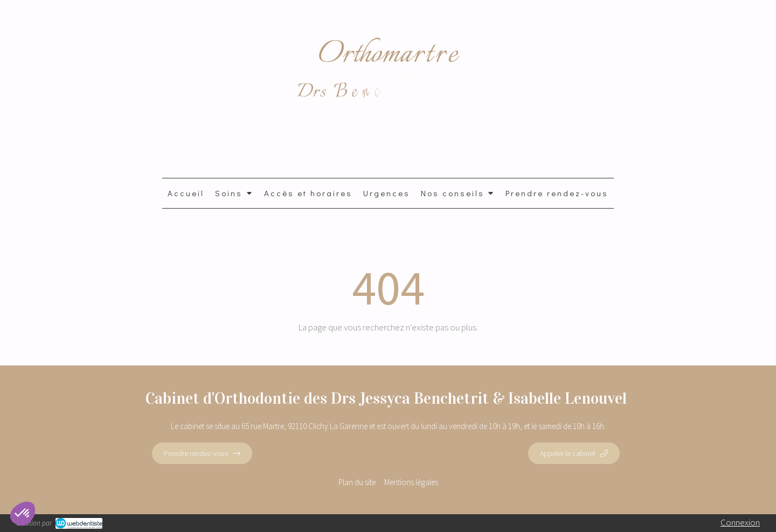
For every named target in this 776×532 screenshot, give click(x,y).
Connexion (740, 522)
